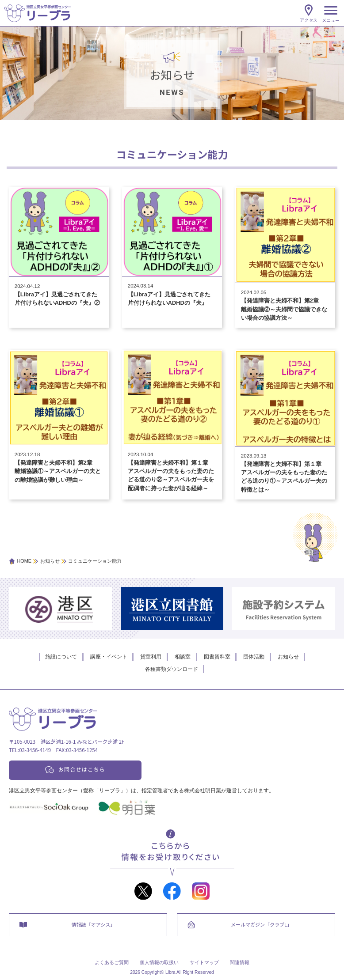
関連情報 (240, 963)
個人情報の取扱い (159, 963)
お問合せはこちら (82, 769)
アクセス (309, 20)
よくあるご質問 (112, 963)
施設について (61, 657)
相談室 (183, 657)
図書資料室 (217, 657)
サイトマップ (204, 963)
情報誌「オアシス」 (94, 924)
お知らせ (288, 657)
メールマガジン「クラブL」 (261, 924)
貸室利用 (151, 657)
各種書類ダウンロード (172, 669)
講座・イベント (109, 657)
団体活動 (254, 657)
